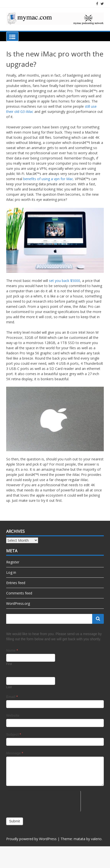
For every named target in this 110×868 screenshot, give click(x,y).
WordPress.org (18, 603)
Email (12, 697)
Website (13, 715)
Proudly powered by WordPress (31, 839)
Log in (11, 572)
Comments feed (19, 593)
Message (15, 753)
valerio (96, 839)
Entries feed (16, 583)
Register (13, 562)
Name (12, 650)
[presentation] (43, 800)
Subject (14, 734)
